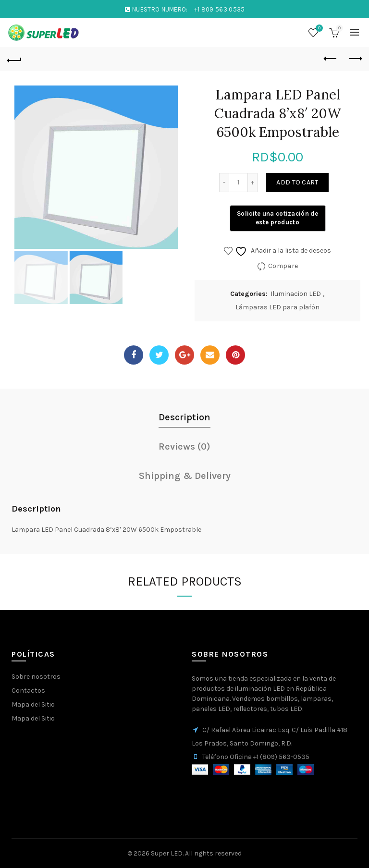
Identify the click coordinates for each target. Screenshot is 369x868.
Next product (355, 59)
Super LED (167, 853)
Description (184, 417)
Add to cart (297, 182)
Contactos (28, 691)
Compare (283, 266)
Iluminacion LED (296, 294)
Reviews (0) (184, 446)
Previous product (331, 59)
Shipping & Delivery (185, 476)
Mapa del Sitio (33, 704)
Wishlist (318, 29)
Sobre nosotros (36, 677)
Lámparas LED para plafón (277, 307)
